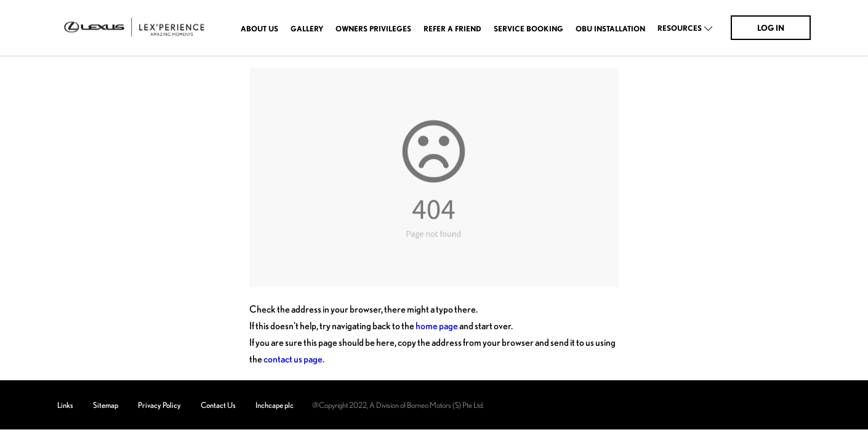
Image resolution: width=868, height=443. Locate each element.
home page (437, 325)
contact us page (293, 359)
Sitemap (106, 405)
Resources (680, 28)
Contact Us (218, 405)
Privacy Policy (159, 405)
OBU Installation (610, 29)
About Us (259, 29)
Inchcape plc (275, 405)
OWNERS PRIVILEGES (373, 29)
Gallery (307, 29)
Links (65, 405)
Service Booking (528, 29)
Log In (771, 28)
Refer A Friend (452, 29)
